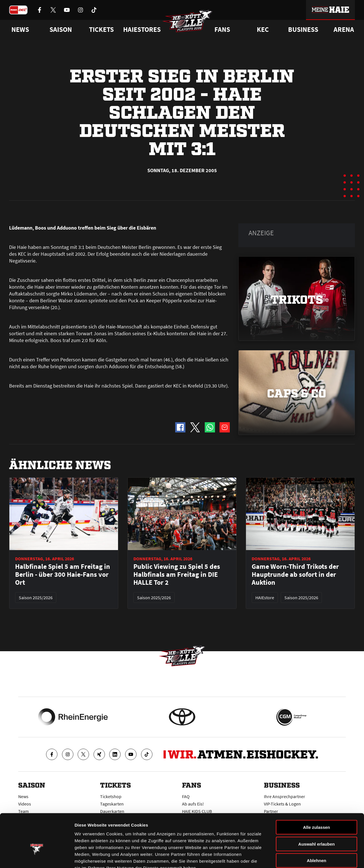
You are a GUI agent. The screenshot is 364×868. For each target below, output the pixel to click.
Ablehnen (317, 826)
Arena (344, 30)
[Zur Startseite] (188, 22)
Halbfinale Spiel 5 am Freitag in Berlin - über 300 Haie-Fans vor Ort (63, 574)
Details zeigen (302, 857)
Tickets (101, 30)
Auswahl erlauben (317, 810)
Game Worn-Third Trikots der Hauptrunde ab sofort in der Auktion (295, 574)
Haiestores (142, 30)
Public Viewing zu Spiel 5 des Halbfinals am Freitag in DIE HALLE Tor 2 (177, 574)
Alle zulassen (316, 793)
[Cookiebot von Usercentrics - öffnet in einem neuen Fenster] (37, 857)
